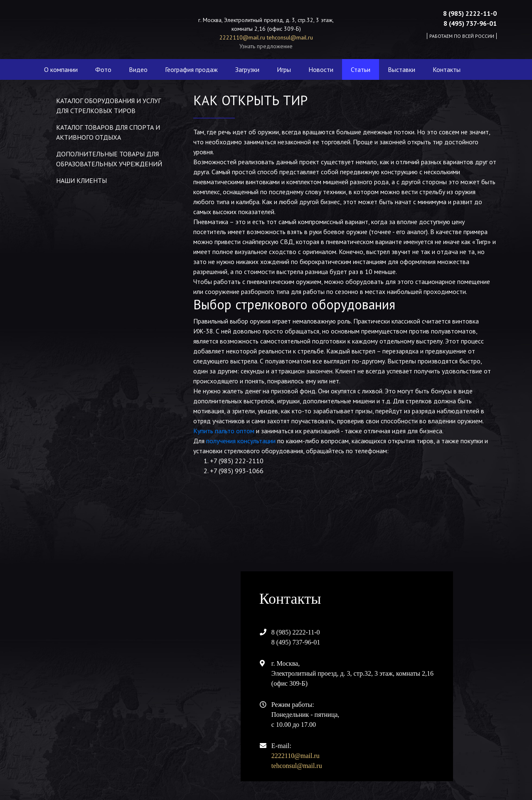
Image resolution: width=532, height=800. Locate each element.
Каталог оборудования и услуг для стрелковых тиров (108, 106)
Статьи (361, 69)
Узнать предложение (266, 46)
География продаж (191, 69)
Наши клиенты (81, 180)
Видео (138, 69)
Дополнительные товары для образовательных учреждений (109, 159)
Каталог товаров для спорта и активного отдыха (108, 132)
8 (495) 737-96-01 (470, 23)
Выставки (401, 69)
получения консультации (241, 441)
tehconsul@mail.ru (290, 37)
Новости (321, 69)
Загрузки (247, 69)
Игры (284, 69)
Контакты (447, 69)
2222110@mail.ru (243, 37)
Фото (103, 69)
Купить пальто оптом (224, 431)
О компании (61, 69)
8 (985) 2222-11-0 (470, 13)
